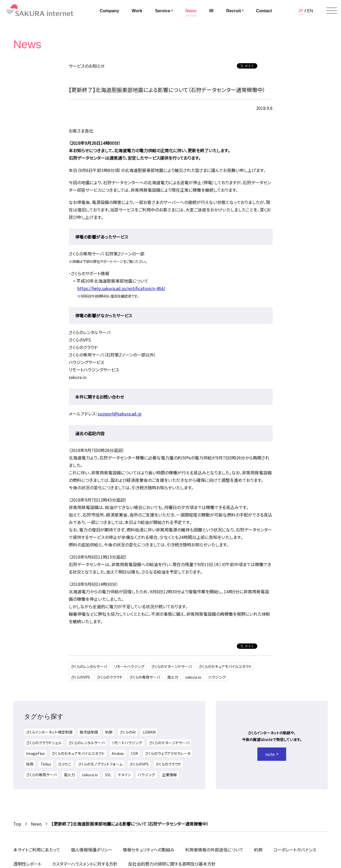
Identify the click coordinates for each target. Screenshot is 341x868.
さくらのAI (128, 732)
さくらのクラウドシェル (44, 743)
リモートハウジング (129, 666)
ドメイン (125, 775)
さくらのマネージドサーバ (172, 666)
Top (17, 824)
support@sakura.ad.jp (120, 414)
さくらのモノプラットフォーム (100, 764)
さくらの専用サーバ (145, 677)
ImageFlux (35, 753)
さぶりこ (65, 764)
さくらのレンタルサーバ (89, 666)
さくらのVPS (80, 677)
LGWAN (149, 732)
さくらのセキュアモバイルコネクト (225, 666)
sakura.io (193, 677)
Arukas (118, 753)
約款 (109, 732)
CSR (134, 753)
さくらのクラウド (110, 677)
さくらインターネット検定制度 (49, 732)
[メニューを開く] (332, 11)
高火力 (173, 677)
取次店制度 (89, 732)
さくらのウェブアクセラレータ (168, 753)
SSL (108, 775)
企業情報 (169, 775)
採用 (30, 764)
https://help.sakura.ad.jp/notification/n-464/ (121, 288)
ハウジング (217, 677)
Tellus (46, 764)
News (36, 824)
